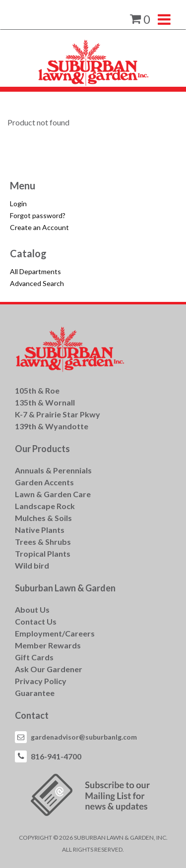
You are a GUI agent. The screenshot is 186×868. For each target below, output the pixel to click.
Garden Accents (44, 482)
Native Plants (40, 530)
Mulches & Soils (43, 518)
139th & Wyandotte (52, 426)
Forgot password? (38, 215)
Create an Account (39, 227)
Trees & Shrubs (43, 542)
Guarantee (35, 693)
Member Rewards (48, 645)
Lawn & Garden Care (53, 494)
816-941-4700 (56, 756)
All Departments (35, 271)
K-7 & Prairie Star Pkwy (58, 414)
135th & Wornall (45, 402)
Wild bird (32, 565)
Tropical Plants (43, 553)
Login (18, 203)
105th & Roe (37, 390)
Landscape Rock (45, 506)
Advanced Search (37, 283)
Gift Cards (34, 657)
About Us (32, 609)
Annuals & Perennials (53, 470)
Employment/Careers (55, 633)
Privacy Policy (41, 681)
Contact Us (36, 621)
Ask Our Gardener (49, 669)
